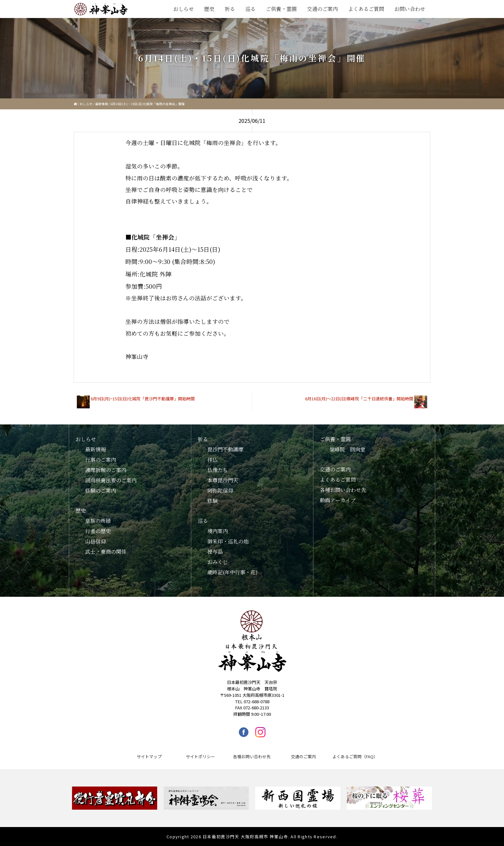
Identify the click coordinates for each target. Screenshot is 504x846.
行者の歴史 (98, 531)
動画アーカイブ (338, 500)
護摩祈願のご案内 (106, 470)
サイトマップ (149, 756)
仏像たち (218, 470)
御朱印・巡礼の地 (228, 541)
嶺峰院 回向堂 (347, 449)
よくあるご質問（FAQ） (355, 756)
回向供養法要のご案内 (111, 480)
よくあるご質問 (366, 9)
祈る (230, 9)
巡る (250, 9)
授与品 (215, 552)
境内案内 (218, 531)
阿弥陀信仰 (220, 491)
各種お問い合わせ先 (343, 490)
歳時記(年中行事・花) (233, 572)
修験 (212, 501)
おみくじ (218, 562)
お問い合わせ (410, 9)
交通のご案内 (322, 9)
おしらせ (184, 9)
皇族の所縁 (98, 521)
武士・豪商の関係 (106, 552)
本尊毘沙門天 (223, 480)
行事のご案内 (101, 460)
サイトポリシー (200, 756)
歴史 (209, 9)
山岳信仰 (95, 541)
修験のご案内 (101, 491)
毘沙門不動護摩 (225, 449)
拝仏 (212, 460)
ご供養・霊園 (281, 9)
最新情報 (102, 104)
